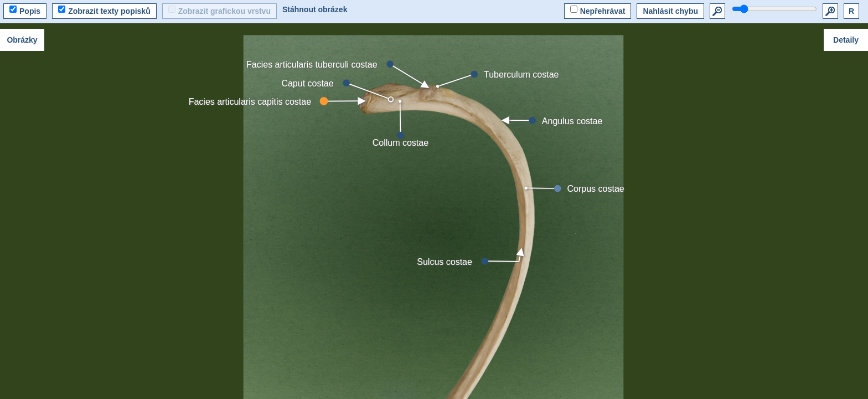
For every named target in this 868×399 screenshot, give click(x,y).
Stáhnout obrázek (315, 9)
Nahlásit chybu (670, 11)
